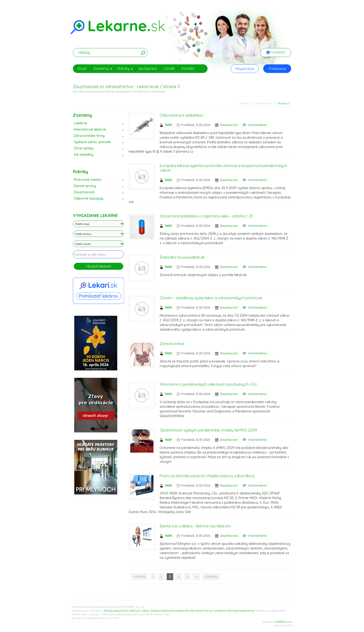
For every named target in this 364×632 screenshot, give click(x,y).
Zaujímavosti (263, 104)
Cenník (169, 68)
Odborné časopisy (88, 198)
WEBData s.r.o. (284, 622)
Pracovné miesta (87, 179)
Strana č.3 (284, 104)
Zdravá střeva (172, 344)
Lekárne (244, 104)
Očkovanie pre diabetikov (182, 115)
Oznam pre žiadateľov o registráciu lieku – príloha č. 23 (206, 216)
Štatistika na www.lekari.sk (182, 257)
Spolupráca (148, 68)
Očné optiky (83, 148)
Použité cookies (194, 611)
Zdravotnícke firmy (89, 136)
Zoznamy (103, 68)
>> (196, 577)
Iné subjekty (83, 154)
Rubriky (125, 68)
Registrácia (245, 69)
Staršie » (211, 577)
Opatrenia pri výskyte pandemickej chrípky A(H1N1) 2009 (208, 430)
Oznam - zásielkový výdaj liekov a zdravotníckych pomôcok (211, 298)
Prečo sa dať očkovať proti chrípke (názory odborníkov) (207, 476)
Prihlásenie (277, 69)
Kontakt (188, 68)
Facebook (276, 53)
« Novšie (139, 577)
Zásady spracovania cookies (168, 611)
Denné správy (85, 186)
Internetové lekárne (90, 129)
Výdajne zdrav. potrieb (92, 142)
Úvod (82, 68)
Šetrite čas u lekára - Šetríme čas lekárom (195, 526)
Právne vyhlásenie (215, 611)
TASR (168, 125)
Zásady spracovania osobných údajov (127, 611)
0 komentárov (257, 125)
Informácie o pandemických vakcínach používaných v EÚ (208, 384)
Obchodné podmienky (241, 611)
